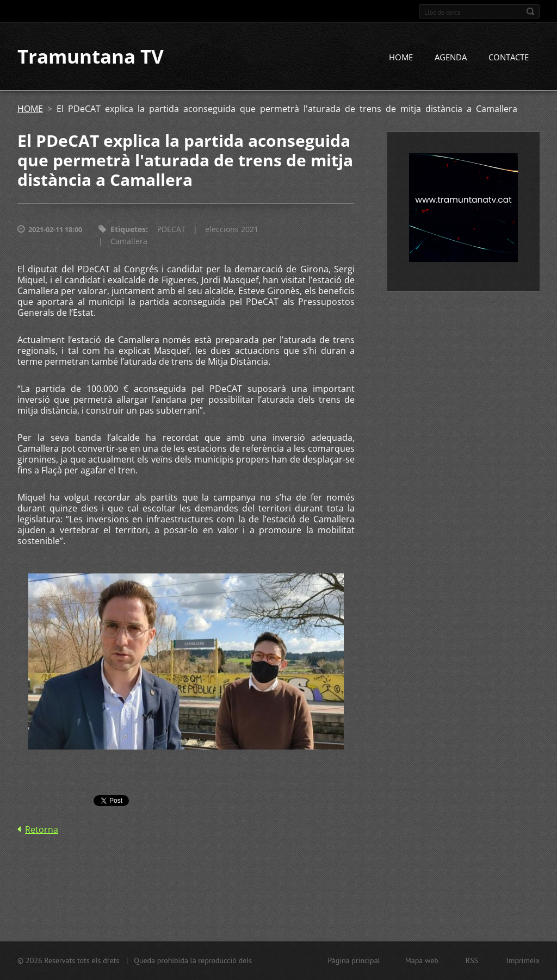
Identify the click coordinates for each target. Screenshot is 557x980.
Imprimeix (523, 960)
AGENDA (451, 58)
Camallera (129, 242)
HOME (401, 58)
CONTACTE (509, 58)
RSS (472, 960)
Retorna (42, 831)
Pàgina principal (354, 960)
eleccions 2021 (232, 230)
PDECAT (171, 230)
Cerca (530, 11)
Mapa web (422, 960)
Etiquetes (128, 230)
